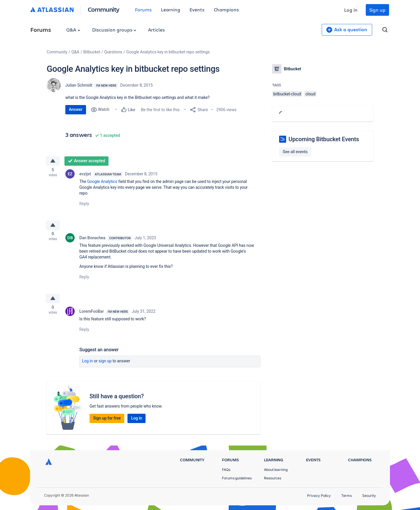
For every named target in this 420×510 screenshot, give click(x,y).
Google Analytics (102, 183)
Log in (351, 10)
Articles (156, 30)
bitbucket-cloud (287, 94)
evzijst (85, 175)
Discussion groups (114, 30)
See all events (295, 152)
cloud (310, 94)
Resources (273, 478)
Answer (76, 109)
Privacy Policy (319, 496)
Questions (113, 52)
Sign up (377, 10)
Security (369, 496)
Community (104, 9)
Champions (226, 9)
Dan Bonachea (92, 240)
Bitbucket (92, 52)
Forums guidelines (237, 478)
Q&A (73, 30)
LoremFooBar (92, 315)
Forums (143, 9)
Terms (346, 496)
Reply (84, 205)
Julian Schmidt (79, 85)
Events (197, 9)
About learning (276, 470)
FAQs (226, 470)
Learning (171, 9)
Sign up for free (107, 422)
